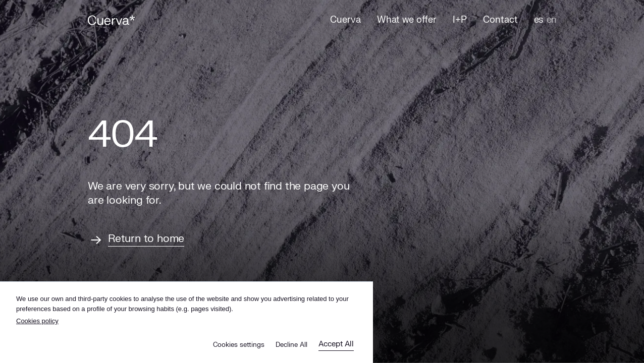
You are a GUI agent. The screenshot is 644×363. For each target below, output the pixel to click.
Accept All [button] (336, 344)
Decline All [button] (291, 345)
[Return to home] (136, 240)
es (538, 20)
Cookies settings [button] (239, 345)
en (551, 20)
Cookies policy (37, 321)
